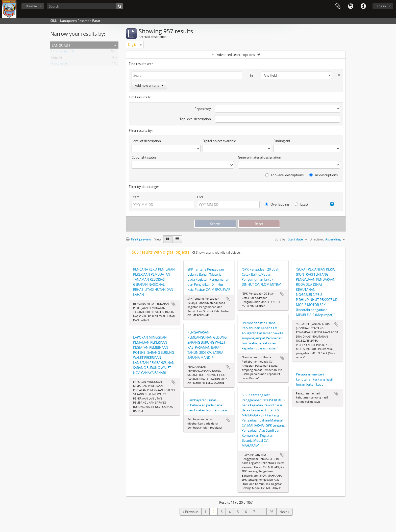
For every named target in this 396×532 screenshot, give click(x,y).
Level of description (146, 141)
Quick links (363, 6)
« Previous (191, 512)
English (57, 58)
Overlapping (277, 204)
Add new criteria (149, 85)
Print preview (139, 239)
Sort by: (281, 239)
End (200, 197)
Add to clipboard (174, 304)
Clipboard (338, 6)
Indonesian (60, 64)
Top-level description (195, 119)
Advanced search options (236, 55)
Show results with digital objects (217, 252)
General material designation (259, 157)
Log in (381, 6)
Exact (302, 204)
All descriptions (324, 175)
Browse (31, 6)
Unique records (63, 52)
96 (271, 512)
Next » (284, 512)
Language (351, 6)
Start (135, 197)
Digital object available (219, 141)
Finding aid (282, 141)
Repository (203, 109)
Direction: (317, 239)
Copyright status (144, 157)
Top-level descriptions (284, 175)
